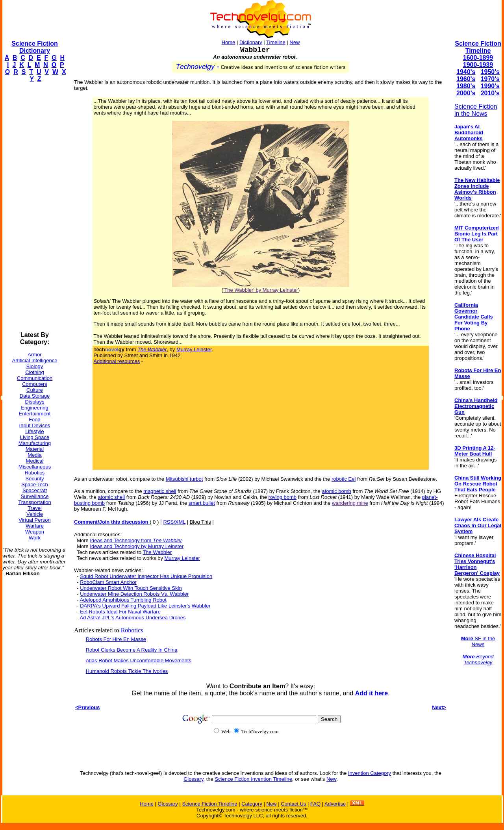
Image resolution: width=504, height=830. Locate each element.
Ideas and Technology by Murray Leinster (137, 546)
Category (252, 804)
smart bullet (202, 503)
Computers (35, 384)
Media (34, 455)
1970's (490, 79)
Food (35, 420)
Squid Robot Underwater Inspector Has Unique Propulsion (146, 576)
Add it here (372, 693)
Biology (35, 366)
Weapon (35, 532)
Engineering (34, 408)
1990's (490, 86)
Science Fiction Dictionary (34, 47)
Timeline (276, 42)
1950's (490, 72)
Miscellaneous (35, 467)
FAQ (315, 804)
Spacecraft (35, 490)
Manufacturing (35, 443)
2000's (466, 93)
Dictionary (251, 42)
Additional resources (117, 361)
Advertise (335, 804)
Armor (34, 355)
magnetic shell (160, 491)
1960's (466, 79)
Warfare (35, 526)
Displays (34, 402)
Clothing (35, 372)
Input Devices (35, 425)
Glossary (193, 779)
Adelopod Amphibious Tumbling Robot (123, 600)
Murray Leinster (194, 349)
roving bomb (283, 497)
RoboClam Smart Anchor (108, 582)
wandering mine (350, 503)
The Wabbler (157, 552)
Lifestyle (35, 431)
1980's (466, 86)
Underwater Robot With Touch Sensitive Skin (131, 588)
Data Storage (35, 396)
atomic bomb (336, 491)
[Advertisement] (34, 207)
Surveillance (35, 496)
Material (35, 449)
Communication (35, 378)
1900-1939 (478, 65)
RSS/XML (174, 522)
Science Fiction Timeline (478, 47)
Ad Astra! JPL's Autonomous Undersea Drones (132, 618)
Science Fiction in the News (476, 110)
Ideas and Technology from (136, 540)
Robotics (35, 473)
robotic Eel (344, 479)
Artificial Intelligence (35, 360)
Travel (35, 508)
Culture (35, 390)
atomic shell (111, 497)
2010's (490, 93)
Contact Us (293, 804)
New (295, 42)
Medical (35, 461)
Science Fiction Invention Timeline (253, 779)
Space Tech (35, 484)
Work (35, 538)
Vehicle (35, 514)
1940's (466, 72)
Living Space (35, 437)
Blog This (200, 522)
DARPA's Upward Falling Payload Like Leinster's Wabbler (145, 606)
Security (35, 479)
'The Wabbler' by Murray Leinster (261, 290)
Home (229, 42)
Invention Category (370, 773)
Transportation (34, 502)
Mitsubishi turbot (184, 479)
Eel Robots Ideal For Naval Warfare (120, 612)
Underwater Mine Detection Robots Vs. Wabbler (134, 594)
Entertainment (35, 414)
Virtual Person (34, 520)
